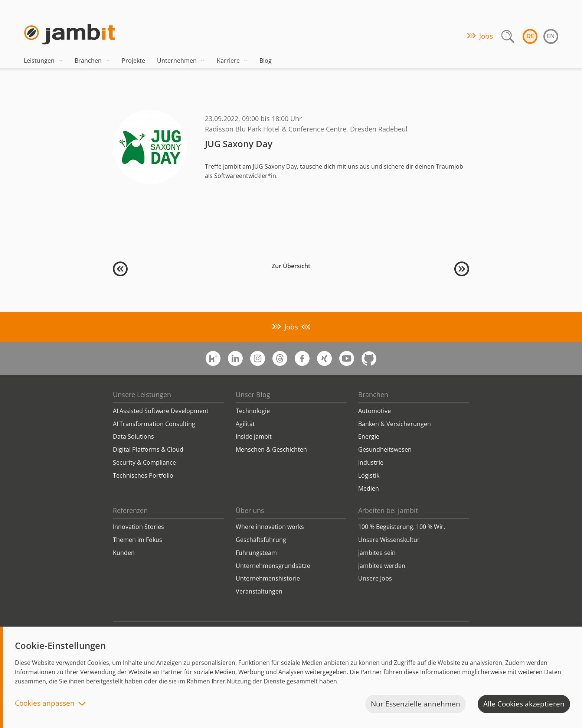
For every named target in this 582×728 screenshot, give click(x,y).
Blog (266, 61)
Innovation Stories (138, 527)
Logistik (369, 475)
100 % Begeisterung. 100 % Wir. (402, 527)
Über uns (250, 510)
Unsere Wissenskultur (389, 540)
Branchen (92, 61)
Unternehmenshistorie (268, 578)
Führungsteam (256, 553)
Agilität (245, 424)
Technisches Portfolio (143, 475)
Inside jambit (254, 436)
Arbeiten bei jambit (388, 510)
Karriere (232, 61)
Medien (369, 488)
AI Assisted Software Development (161, 411)
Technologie (253, 411)
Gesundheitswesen (385, 449)
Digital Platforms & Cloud (148, 449)
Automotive (375, 411)
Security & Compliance (144, 462)
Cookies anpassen (45, 704)
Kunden (124, 553)
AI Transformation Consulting (154, 424)
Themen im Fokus (138, 540)
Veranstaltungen (259, 591)
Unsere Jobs (375, 578)
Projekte (133, 61)
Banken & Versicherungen (395, 424)
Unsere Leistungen (142, 394)
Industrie (371, 462)
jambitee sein (377, 553)
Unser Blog (253, 394)
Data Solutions (133, 436)
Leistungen (43, 61)
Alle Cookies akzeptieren (524, 704)
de (530, 36)
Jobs (486, 36)
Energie (369, 436)
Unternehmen (181, 61)
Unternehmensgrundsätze (273, 566)
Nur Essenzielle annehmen (416, 704)
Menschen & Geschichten (271, 449)
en (551, 36)
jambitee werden (382, 566)
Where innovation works (270, 527)
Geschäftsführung (261, 540)
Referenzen (130, 510)
